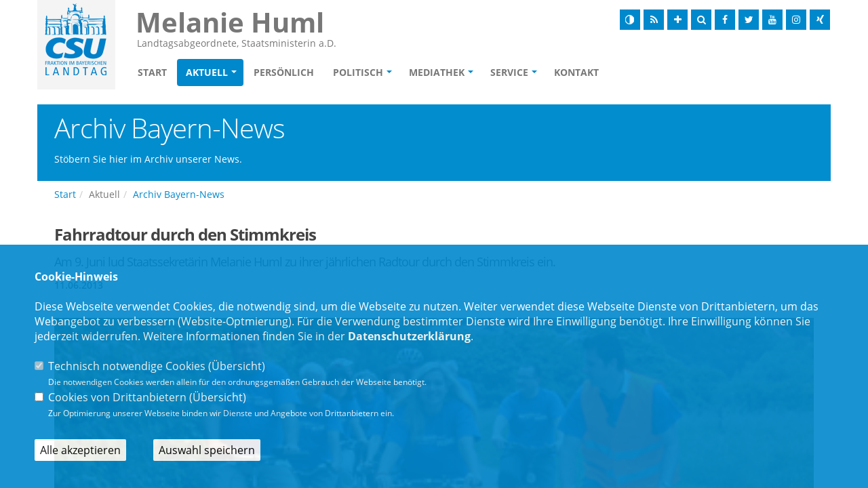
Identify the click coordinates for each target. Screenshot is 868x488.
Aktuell (207, 72)
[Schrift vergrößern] (677, 20)
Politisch (358, 72)
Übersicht (237, 366)
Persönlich (284, 72)
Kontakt (576, 72)
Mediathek (437, 72)
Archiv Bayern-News (179, 194)
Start (152, 72)
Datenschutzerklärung (409, 336)
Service (509, 72)
